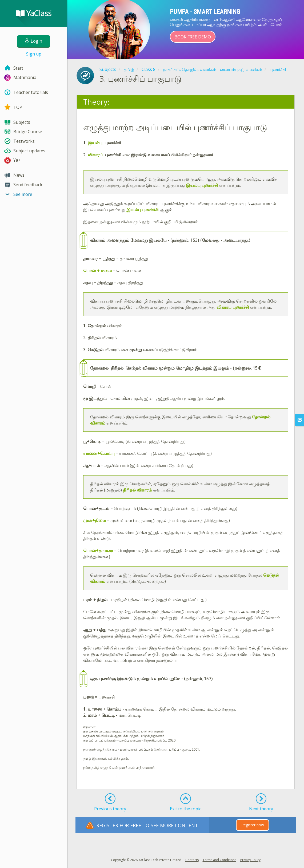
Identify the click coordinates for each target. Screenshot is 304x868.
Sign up (34, 54)
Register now (253, 825)
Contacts (192, 860)
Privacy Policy (250, 860)
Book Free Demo (193, 37)
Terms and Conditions (219, 860)
